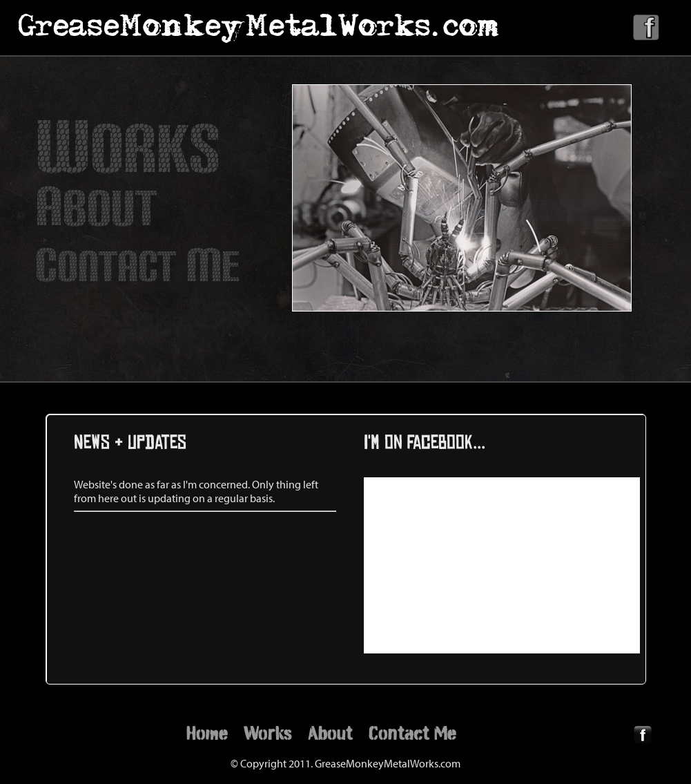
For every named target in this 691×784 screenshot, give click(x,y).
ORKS (128, 149)
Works (268, 733)
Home (207, 733)
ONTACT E (138, 267)
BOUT (96, 208)
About (330, 733)
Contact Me (412, 733)
